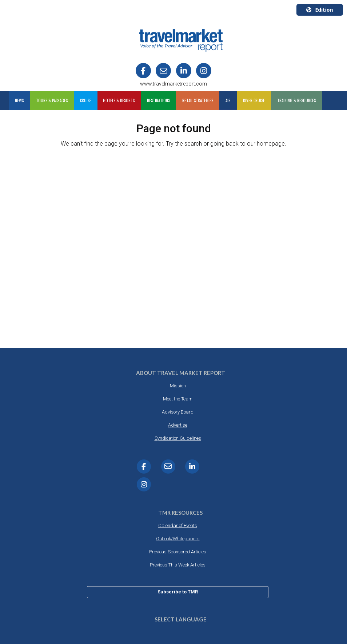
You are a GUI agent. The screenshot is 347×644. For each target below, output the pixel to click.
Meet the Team (178, 399)
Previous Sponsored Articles (178, 552)
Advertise (178, 425)
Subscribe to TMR (178, 592)
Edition (320, 10)
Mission (178, 386)
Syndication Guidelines (178, 438)
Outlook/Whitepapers (178, 539)
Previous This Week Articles (178, 565)
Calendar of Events (178, 526)
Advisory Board (178, 412)
